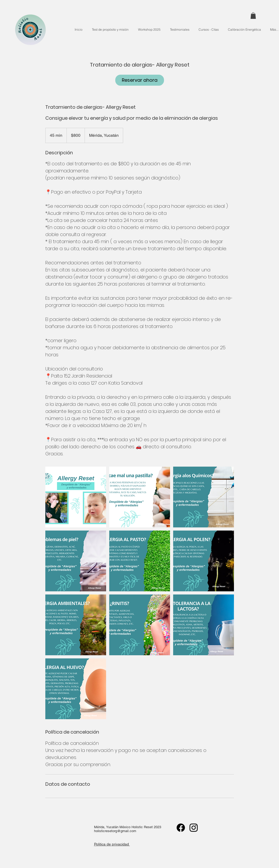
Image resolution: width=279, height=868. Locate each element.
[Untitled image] (76, 497)
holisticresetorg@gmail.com (115, 831)
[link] (140, 80)
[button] (253, 16)
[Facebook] (181, 828)
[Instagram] (194, 828)
